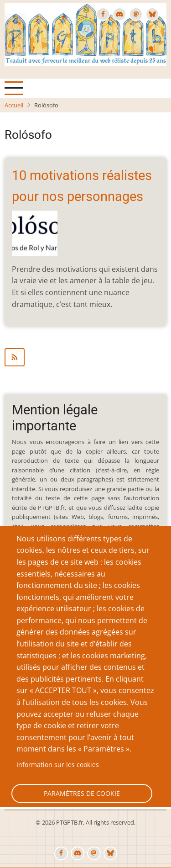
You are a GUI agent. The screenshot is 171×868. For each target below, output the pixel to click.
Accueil (14, 105)
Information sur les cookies (58, 765)
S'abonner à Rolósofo (85, 357)
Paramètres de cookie (82, 793)
